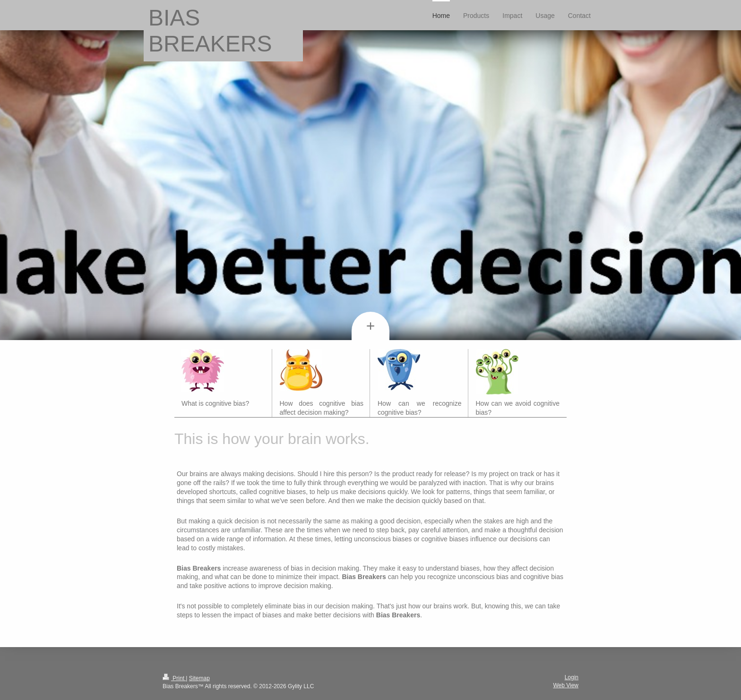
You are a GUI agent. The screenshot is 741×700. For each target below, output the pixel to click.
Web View (566, 685)
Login (572, 677)
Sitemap (199, 678)
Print (174, 678)
